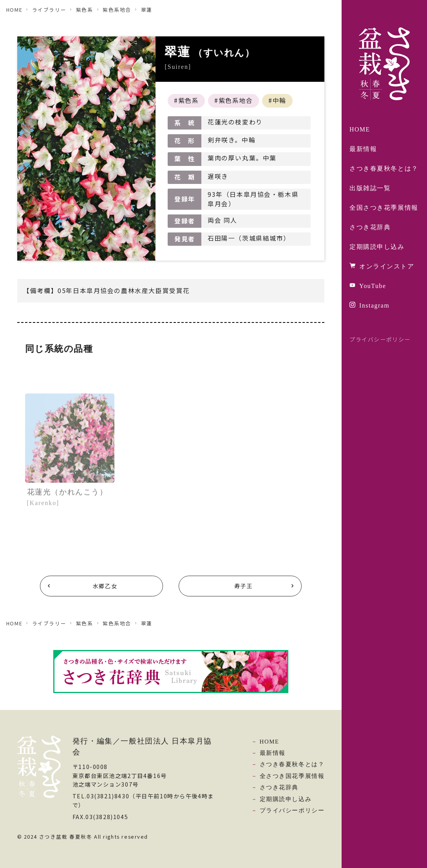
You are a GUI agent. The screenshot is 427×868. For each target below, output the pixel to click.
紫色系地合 (117, 10)
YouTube (373, 286)
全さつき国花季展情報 (292, 776)
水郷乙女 (105, 586)
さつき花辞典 (370, 227)
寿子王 (243, 586)
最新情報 (363, 149)
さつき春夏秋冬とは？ (384, 168)
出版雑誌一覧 (370, 188)
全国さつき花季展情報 (384, 208)
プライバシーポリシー (380, 339)
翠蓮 (147, 10)
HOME (360, 129)
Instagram (374, 305)
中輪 (280, 100)
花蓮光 (67, 497)
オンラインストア (387, 266)
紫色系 (85, 10)
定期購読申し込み (377, 247)
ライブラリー (49, 10)
